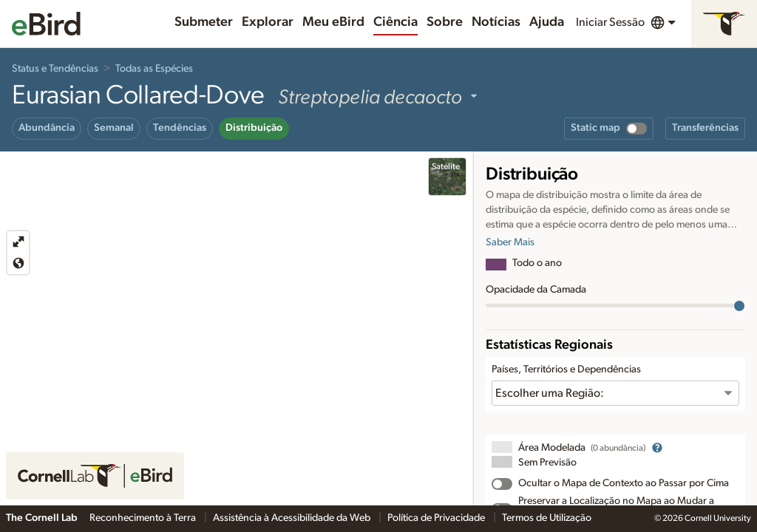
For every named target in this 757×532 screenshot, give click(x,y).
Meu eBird (333, 22)
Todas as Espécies (154, 69)
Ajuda (547, 22)
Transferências (705, 128)
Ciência (396, 22)
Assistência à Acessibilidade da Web (293, 518)
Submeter (204, 22)
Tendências (180, 128)
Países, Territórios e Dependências (566, 369)
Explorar (268, 22)
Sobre (445, 22)
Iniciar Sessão (610, 22)
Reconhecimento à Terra (144, 518)
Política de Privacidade (437, 518)
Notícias (496, 22)
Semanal (114, 128)
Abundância (47, 128)
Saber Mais (510, 242)
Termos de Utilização (547, 518)
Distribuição (254, 128)
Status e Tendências (55, 69)
